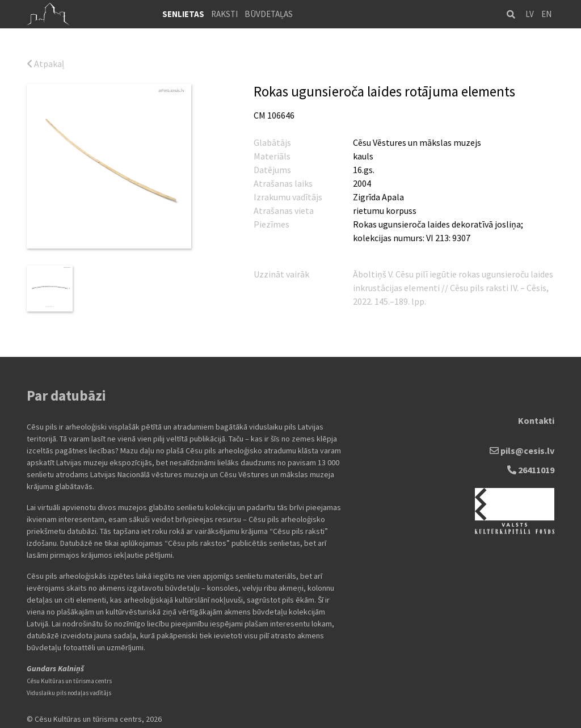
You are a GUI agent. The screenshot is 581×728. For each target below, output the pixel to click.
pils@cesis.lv (522, 448)
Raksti (224, 14)
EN (546, 14)
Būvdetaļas (269, 14)
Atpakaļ (45, 64)
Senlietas (183, 14)
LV (530, 14)
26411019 (531, 468)
